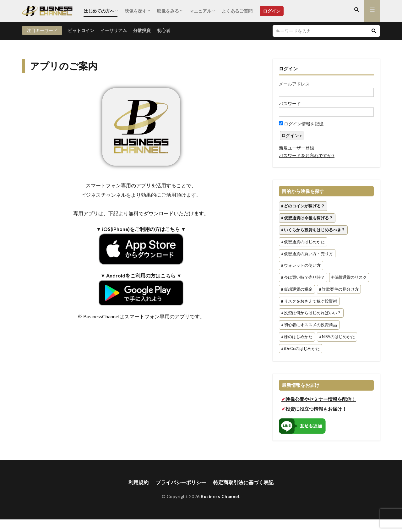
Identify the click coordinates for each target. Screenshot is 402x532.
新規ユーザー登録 (296, 148)
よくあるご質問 (237, 11)
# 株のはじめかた (297, 337)
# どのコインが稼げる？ (303, 206)
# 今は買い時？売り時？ (303, 277)
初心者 (164, 30)
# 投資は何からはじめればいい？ (311, 313)
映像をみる (168, 11)
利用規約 (139, 482)
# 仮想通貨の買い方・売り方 (307, 254)
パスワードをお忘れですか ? (307, 155)
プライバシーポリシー (181, 482)
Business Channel (220, 497)
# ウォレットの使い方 (301, 266)
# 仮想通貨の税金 (297, 289)
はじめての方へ (99, 11)
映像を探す (136, 11)
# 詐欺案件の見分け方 (339, 289)
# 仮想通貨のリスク (349, 277)
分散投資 (142, 30)
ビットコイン (81, 30)
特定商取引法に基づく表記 (243, 482)
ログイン (272, 11)
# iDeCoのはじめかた (300, 349)
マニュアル (200, 11)
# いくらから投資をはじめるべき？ (313, 230)
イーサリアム (114, 30)
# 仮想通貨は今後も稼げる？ (307, 218)
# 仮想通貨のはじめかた (303, 242)
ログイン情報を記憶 (301, 124)
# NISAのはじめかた (337, 337)
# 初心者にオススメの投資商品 (309, 325)
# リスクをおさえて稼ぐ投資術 (309, 301)
